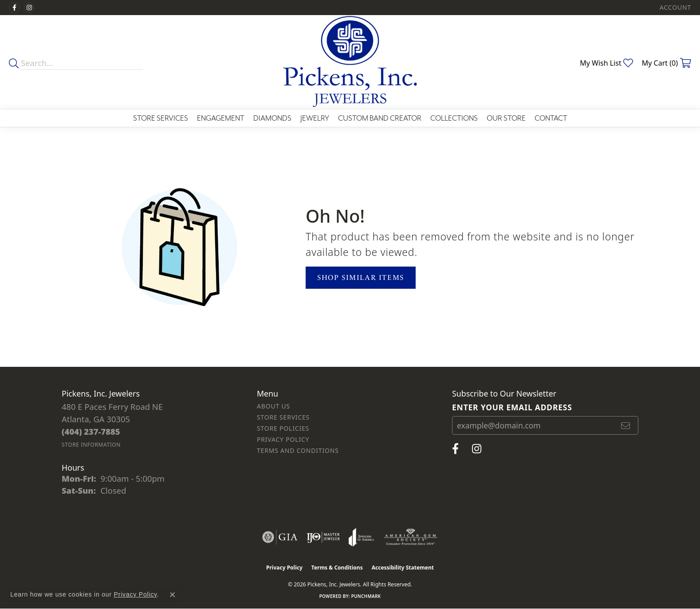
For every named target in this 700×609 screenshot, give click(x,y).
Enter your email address (512, 407)
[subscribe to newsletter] (626, 425)
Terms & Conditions (337, 568)
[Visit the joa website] (362, 537)
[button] (674, 8)
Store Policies (283, 428)
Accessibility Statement (403, 568)
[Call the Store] (91, 431)
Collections (454, 118)
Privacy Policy (283, 439)
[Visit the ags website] (411, 537)
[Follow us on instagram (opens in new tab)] (29, 8)
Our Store (506, 118)
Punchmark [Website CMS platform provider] (366, 596)
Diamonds (272, 118)
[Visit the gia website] (280, 537)
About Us (273, 406)
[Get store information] (91, 445)
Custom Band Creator (380, 118)
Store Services (161, 118)
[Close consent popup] (173, 595)
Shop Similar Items (361, 277)
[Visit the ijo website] (323, 537)
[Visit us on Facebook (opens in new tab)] (14, 8)
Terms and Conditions (298, 450)
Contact (551, 118)
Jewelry (315, 118)
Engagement (221, 118)
